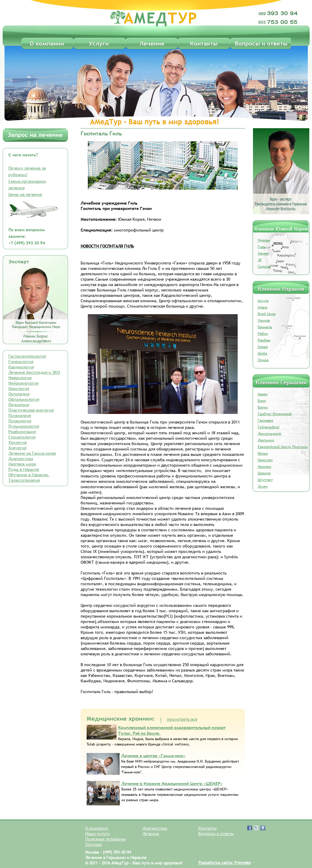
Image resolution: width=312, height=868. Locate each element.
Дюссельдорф (269, 434)
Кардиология (21, 367)
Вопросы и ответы (216, 834)
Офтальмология (24, 399)
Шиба (262, 353)
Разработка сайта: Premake (225, 863)
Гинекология (21, 362)
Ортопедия (19, 394)
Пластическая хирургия (31, 410)
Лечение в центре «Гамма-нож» (153, 756)
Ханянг (263, 253)
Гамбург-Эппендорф (275, 414)
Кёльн (263, 453)
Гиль (262, 247)
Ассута (263, 301)
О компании (97, 828)
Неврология (20, 378)
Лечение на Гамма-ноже (32, 453)
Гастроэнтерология (27, 356)
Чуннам (264, 240)
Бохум (263, 407)
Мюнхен (264, 467)
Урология (18, 442)
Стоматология (22, 437)
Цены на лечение (25, 194)
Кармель (265, 327)
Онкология (19, 388)
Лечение (151, 834)
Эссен (263, 486)
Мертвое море (22, 464)
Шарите (264, 473)
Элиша (263, 360)
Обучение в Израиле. (29, 475)
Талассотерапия (24, 480)
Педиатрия (19, 405)
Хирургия (17, 448)
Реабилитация (22, 432)
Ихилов (264, 320)
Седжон (264, 267)
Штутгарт (265, 480)
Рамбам (264, 340)
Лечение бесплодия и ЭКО (34, 372)
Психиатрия (20, 415)
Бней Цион (267, 314)
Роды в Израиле (24, 469)
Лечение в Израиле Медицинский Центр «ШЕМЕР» (172, 784)
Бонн (262, 401)
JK (260, 260)
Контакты (208, 828)
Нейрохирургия (23, 383)
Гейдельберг (269, 427)
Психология (20, 421)
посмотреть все (182, 719)
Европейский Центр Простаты (283, 447)
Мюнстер (265, 460)
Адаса (263, 307)
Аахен (263, 394)
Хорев (263, 347)
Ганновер (266, 421)
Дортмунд (266, 440)
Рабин (263, 334)
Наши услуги (97, 834)
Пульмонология (24, 426)
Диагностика (21, 459)
